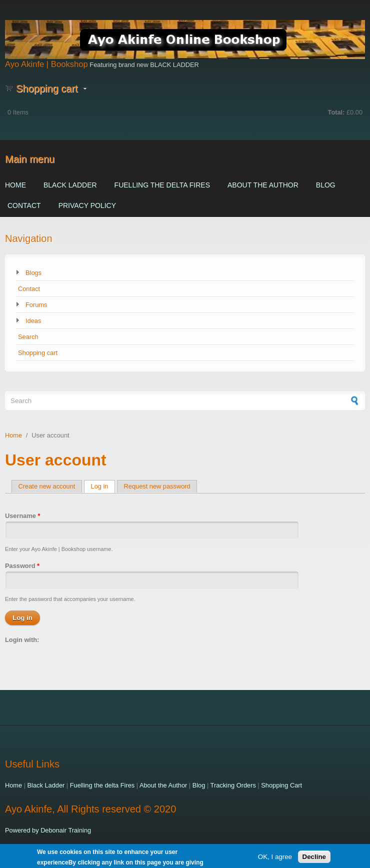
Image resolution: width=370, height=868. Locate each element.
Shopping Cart (281, 785)
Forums (36, 305)
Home (15, 185)
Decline (314, 858)
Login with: (22, 640)
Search (28, 337)
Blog (326, 185)
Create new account (47, 486)
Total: (336, 112)
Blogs (33, 273)
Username (22, 516)
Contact (24, 205)
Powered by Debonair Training (48, 830)
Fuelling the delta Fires (162, 185)
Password (22, 566)
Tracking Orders (233, 785)
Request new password (157, 486)
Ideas (33, 321)
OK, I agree (275, 858)
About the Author (263, 185)
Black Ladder (70, 185)
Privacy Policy (87, 205)
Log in (103, 486)
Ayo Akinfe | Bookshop (46, 64)
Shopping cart (38, 353)
